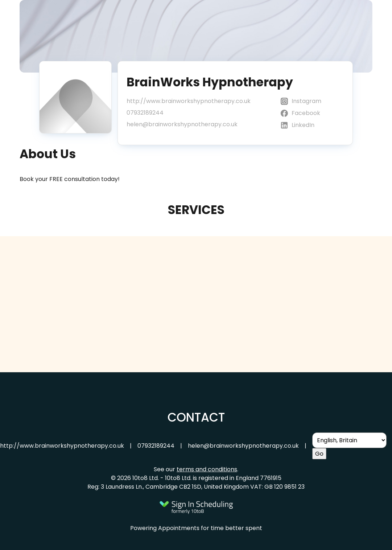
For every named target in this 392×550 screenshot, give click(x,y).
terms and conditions (207, 469)
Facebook (300, 113)
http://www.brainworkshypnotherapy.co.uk (189, 101)
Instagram (300, 101)
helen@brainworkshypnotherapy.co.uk (182, 124)
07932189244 (145, 113)
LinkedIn (297, 125)
